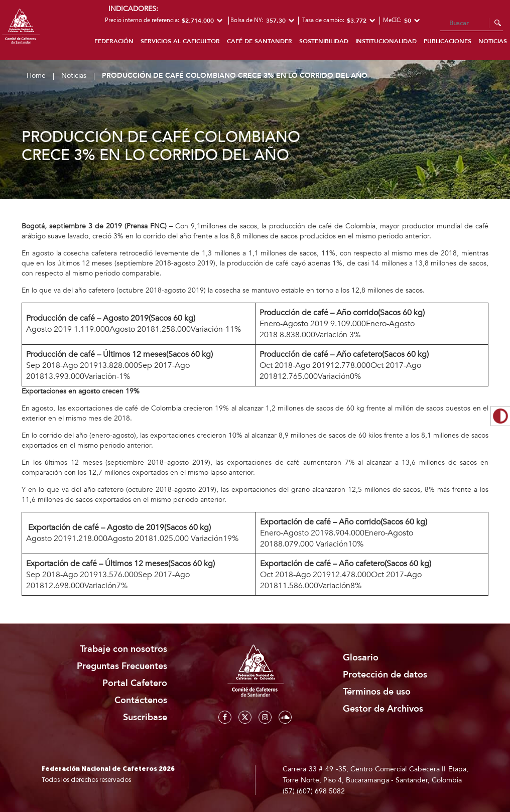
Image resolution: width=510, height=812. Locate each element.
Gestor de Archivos (383, 709)
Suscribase (145, 717)
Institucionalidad (386, 41)
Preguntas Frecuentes (122, 666)
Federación (114, 41)
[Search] (471, 24)
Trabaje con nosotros (123, 649)
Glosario (361, 658)
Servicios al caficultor (180, 41)
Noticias (74, 76)
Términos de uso (377, 692)
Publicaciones (448, 41)
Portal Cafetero (135, 683)
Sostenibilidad (324, 41)
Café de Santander (260, 41)
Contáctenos (141, 700)
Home (36, 76)
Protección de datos (385, 675)
